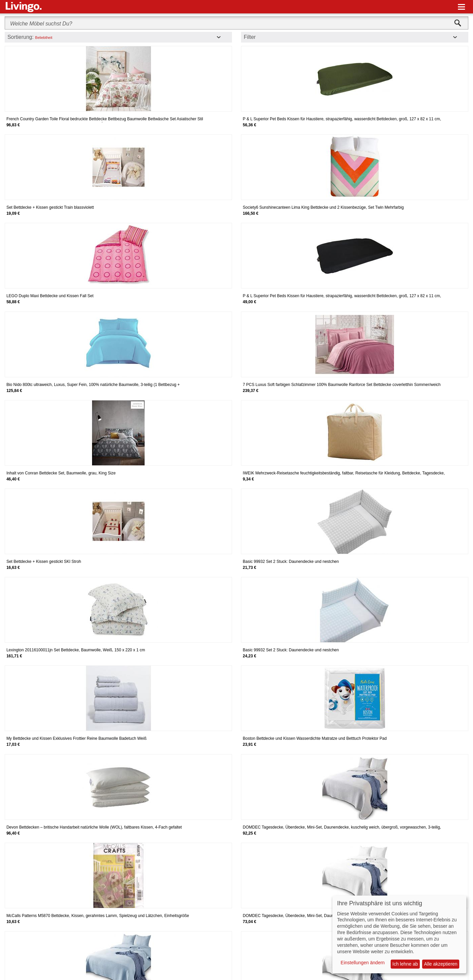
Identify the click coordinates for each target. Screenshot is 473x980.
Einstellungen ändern (363, 963)
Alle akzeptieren (441, 964)
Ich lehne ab (405, 964)
